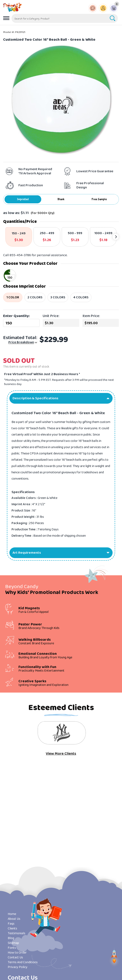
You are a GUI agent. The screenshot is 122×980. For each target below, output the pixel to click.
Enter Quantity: (16, 316)
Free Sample (99, 199)
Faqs (11, 924)
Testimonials (17, 933)
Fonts (12, 948)
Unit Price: (51, 316)
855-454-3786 (20, 255)
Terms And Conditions (23, 962)
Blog (11, 938)
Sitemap (13, 943)
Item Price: (91, 316)
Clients (12, 928)
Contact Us (15, 957)
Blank (61, 199)
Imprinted (23, 199)
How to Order (17, 953)
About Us (14, 919)
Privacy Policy (18, 967)
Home (12, 914)
